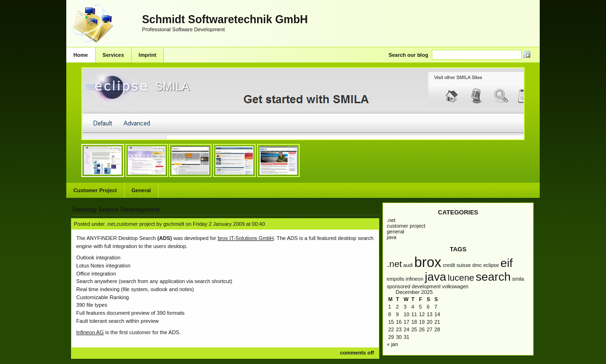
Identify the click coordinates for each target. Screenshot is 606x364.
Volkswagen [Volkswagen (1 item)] (455, 286)
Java (392, 237)
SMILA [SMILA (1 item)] (518, 279)
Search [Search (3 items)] (493, 277)
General (141, 190)
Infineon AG (90, 332)
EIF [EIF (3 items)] (507, 263)
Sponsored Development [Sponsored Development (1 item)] (414, 286)
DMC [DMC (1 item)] (477, 265)
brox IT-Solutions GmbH (246, 238)
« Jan (392, 344)
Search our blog (409, 55)
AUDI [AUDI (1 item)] (408, 265)
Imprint (147, 55)
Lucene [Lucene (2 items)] (461, 278)
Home (81, 55)
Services (113, 55)
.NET (391, 220)
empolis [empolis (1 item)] (396, 279)
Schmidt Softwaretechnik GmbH (225, 19)
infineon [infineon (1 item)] (414, 279)
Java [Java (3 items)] (435, 277)
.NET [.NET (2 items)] (394, 264)
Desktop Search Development (116, 209)
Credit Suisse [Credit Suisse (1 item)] (457, 265)
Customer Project (95, 190)
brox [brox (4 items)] (428, 262)
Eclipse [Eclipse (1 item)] (491, 265)
